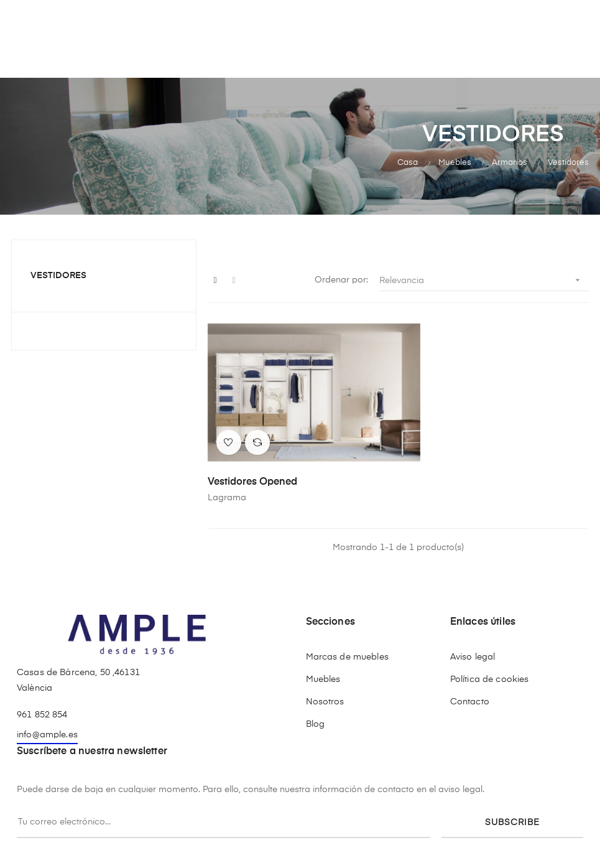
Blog (316, 706)
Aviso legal (473, 638)
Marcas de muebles (347, 638)
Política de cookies (490, 661)
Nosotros (325, 683)
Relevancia (484, 280)
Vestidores (58, 276)
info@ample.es (47, 716)
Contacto (470, 683)
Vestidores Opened (252, 464)
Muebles (323, 661)
